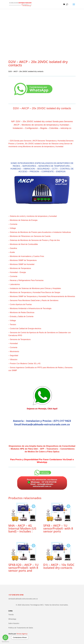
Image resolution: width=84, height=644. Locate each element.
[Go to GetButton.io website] (5, 642)
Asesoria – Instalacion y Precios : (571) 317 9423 (42, 421)
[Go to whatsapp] (5, 637)
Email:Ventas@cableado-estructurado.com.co (42, 424)
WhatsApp (12, 619)
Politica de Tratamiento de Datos (21, 628)
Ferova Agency (22, 634)
